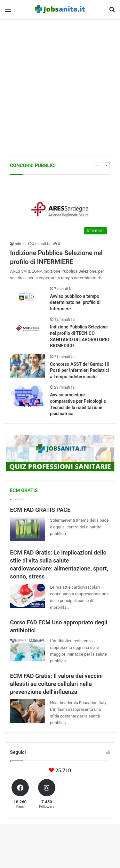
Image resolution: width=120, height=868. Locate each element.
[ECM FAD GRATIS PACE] (28, 529)
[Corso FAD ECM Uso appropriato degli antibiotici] (28, 649)
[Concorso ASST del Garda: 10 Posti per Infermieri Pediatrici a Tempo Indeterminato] (28, 366)
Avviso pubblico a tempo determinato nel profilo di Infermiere (75, 302)
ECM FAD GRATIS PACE (40, 510)
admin (20, 244)
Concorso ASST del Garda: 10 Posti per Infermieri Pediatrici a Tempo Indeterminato (80, 370)
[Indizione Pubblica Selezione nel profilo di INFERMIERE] (60, 209)
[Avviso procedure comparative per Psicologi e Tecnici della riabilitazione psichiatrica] (28, 396)
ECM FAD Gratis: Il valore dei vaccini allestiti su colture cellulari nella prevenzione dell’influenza (56, 684)
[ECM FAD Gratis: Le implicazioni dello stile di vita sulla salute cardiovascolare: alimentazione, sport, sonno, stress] (28, 596)
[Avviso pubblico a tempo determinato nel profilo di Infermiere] (28, 298)
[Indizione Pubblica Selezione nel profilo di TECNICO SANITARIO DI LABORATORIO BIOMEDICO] (28, 328)
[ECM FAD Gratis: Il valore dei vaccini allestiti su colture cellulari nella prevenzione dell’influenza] (28, 711)
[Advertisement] (60, 88)
